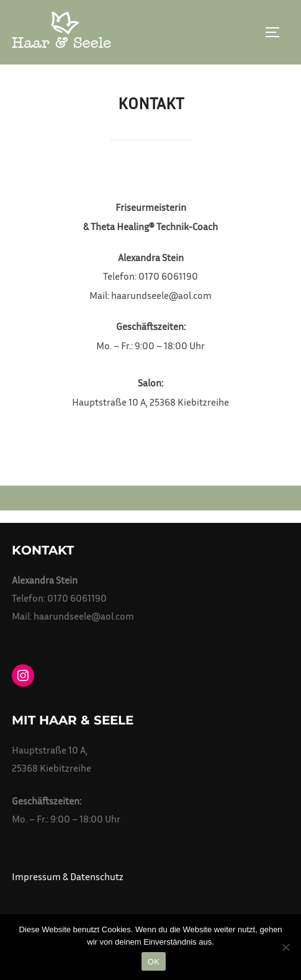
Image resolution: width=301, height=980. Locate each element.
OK (154, 962)
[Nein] (285, 947)
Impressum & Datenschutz (68, 876)
